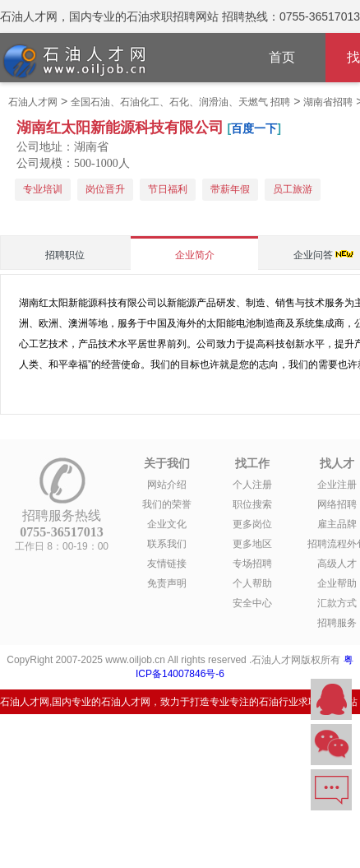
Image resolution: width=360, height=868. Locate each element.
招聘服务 (337, 623)
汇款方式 (337, 603)
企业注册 (337, 485)
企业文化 (167, 524)
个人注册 (252, 485)
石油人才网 (33, 102)
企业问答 (313, 255)
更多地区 (252, 544)
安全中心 (252, 603)
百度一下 (254, 128)
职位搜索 (252, 504)
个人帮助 (252, 583)
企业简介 (195, 255)
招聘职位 (65, 255)
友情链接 (167, 564)
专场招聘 (252, 564)
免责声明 (167, 583)
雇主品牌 (337, 524)
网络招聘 (337, 504)
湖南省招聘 (328, 102)
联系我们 (167, 544)
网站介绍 (167, 485)
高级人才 (337, 564)
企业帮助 (337, 583)
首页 (282, 57)
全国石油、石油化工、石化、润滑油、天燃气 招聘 (180, 102)
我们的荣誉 (167, 504)
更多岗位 (252, 524)
